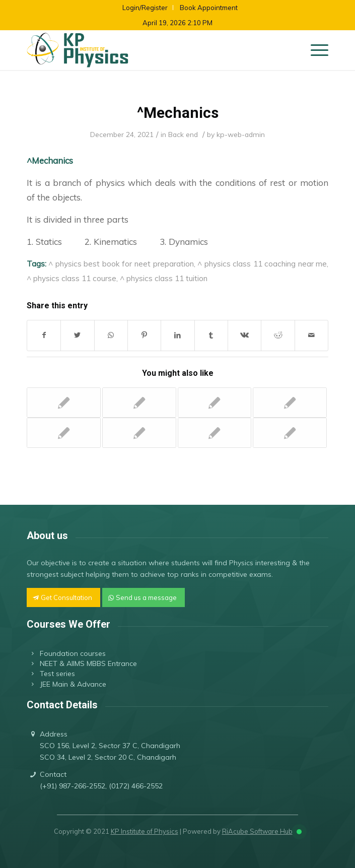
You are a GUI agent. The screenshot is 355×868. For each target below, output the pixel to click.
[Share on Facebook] (44, 335)
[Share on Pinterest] (144, 335)
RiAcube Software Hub (257, 831)
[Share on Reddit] (278, 335)
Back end (183, 134)
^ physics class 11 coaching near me (262, 263)
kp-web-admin (241, 134)
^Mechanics (178, 113)
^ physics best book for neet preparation (121, 263)
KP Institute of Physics (145, 831)
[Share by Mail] (311, 335)
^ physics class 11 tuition (164, 278)
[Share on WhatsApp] (111, 335)
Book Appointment (209, 8)
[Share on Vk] (244, 335)
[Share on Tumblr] (211, 335)
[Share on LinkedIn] (177, 335)
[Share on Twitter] (77, 335)
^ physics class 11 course (72, 278)
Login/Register (145, 8)
